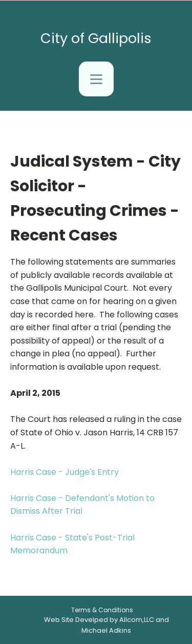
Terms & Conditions (102, 610)
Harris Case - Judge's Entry (65, 472)
